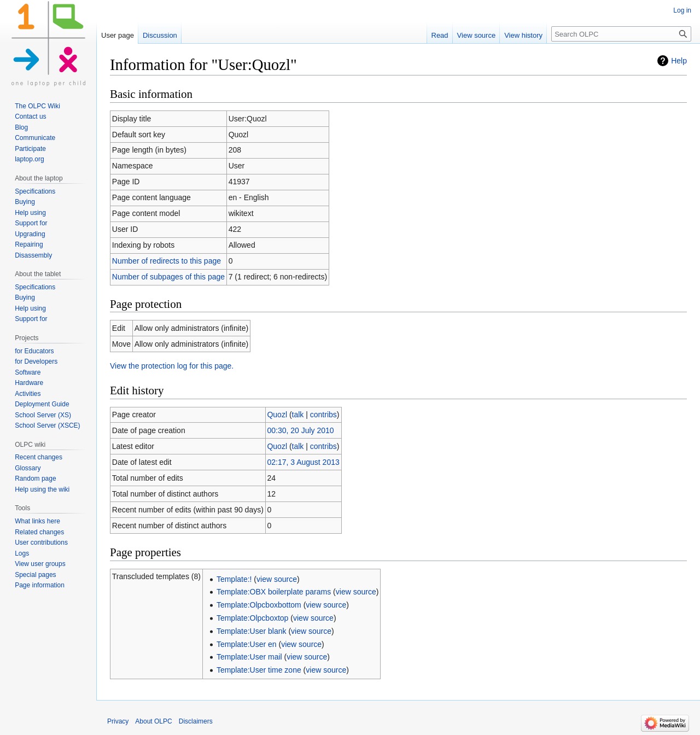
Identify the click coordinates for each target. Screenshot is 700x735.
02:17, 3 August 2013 (303, 462)
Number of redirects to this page (167, 261)
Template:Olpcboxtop (253, 618)
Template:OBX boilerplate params (274, 592)
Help (679, 61)
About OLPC (153, 721)
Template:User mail (249, 657)
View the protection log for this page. (172, 366)
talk (298, 415)
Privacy (118, 721)
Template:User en (247, 644)
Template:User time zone (259, 670)
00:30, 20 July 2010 (300, 430)
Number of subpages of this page (168, 277)
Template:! (234, 579)
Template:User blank (252, 631)
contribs (323, 415)
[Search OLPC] (621, 34)
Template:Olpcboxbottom (259, 605)
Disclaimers (196, 721)
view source (277, 579)
